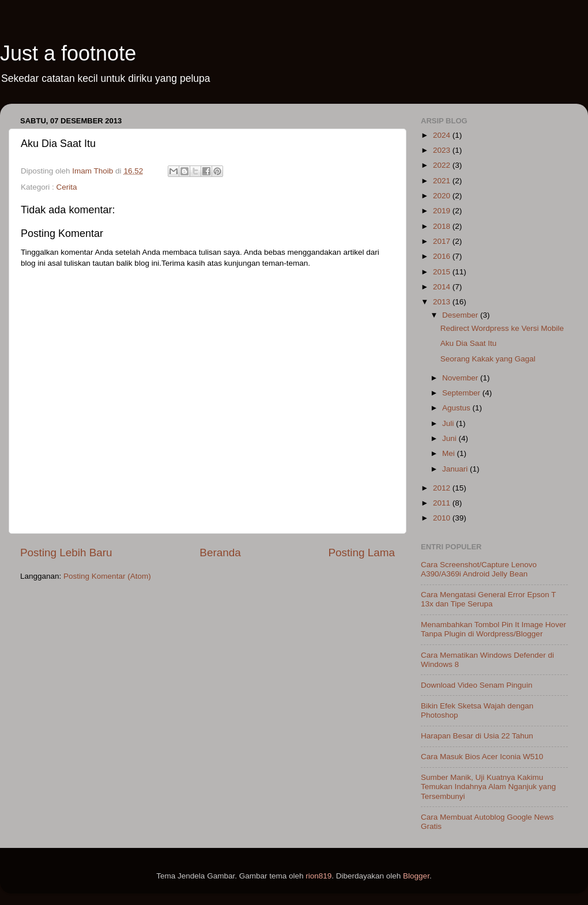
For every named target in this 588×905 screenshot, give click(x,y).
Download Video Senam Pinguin (476, 685)
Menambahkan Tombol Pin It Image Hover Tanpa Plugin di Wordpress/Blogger (493, 629)
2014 (443, 287)
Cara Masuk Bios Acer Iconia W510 (482, 757)
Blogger (416, 876)
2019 (443, 211)
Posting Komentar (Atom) (107, 576)
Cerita (67, 187)
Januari (456, 469)
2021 (443, 181)
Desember (461, 315)
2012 (443, 488)
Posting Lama (361, 553)
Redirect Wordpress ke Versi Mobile (502, 328)
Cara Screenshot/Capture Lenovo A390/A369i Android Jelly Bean (479, 569)
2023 (443, 150)
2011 (443, 503)
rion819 (318, 876)
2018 (443, 226)
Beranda (220, 553)
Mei (450, 453)
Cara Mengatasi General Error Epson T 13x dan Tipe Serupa (488, 599)
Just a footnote (68, 53)
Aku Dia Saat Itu (469, 343)
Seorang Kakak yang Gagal (488, 359)
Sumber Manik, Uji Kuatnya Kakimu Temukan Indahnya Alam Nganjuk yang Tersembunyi (488, 787)
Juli (449, 423)
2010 (443, 518)
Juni (451, 438)
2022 (443, 165)
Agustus (457, 408)
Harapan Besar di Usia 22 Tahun (477, 736)
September (462, 393)
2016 (443, 256)
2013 (443, 302)
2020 (443, 196)
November (461, 378)
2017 (443, 241)
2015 (443, 272)
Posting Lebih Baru (66, 553)
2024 (443, 135)
